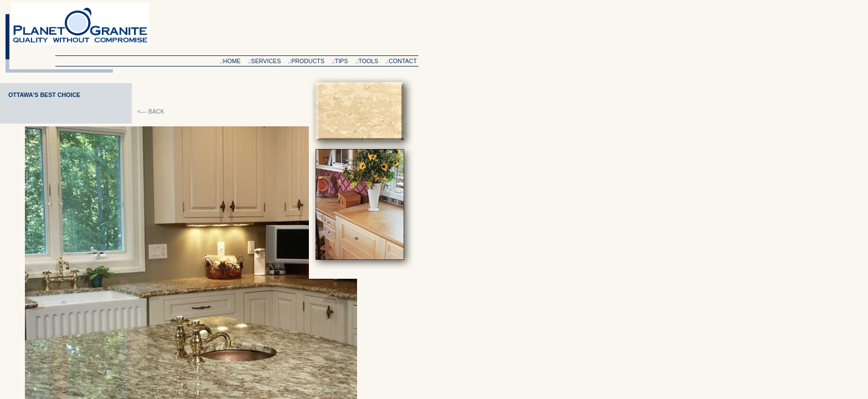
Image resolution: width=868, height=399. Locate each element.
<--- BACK (151, 111)
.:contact (401, 61)
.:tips (340, 61)
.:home (230, 61)
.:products (306, 61)
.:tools (367, 61)
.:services (265, 61)
